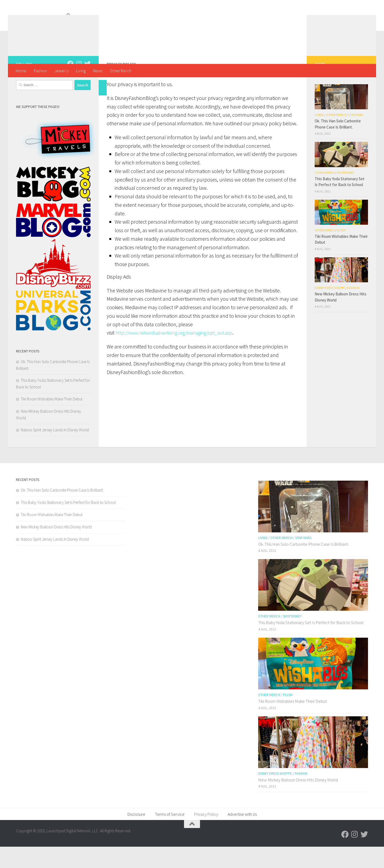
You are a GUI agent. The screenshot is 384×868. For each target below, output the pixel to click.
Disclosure (136, 835)
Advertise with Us (242, 835)
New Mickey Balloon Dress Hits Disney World (56, 548)
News (98, 71)
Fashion (40, 71)
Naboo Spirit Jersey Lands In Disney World (55, 451)
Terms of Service (170, 835)
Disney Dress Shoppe (330, 309)
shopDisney (345, 194)
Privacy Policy (206, 835)
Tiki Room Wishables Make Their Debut (52, 420)
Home (21, 71)
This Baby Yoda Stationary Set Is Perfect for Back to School (68, 524)
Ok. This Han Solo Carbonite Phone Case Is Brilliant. (62, 511)
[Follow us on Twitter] (87, 85)
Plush (341, 252)
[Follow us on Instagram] (79, 85)
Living (81, 71)
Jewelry (61, 71)
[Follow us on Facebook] (70, 85)
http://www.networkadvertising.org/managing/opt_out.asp (182, 376)
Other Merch (121, 71)
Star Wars (355, 136)
